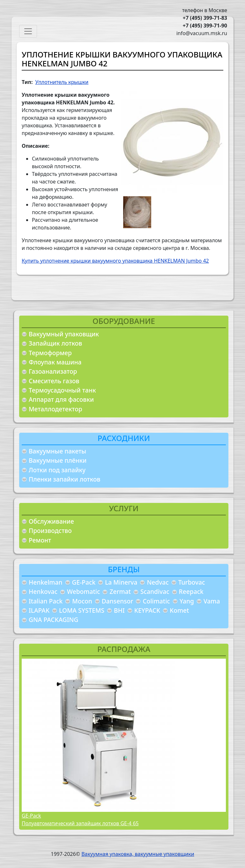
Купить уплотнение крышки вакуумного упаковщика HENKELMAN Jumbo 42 (115, 261)
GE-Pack (84, 582)
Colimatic (156, 601)
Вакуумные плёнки (58, 460)
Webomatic (83, 591)
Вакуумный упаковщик (64, 334)
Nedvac (158, 582)
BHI (119, 610)
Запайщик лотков (55, 343)
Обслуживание (51, 521)
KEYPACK (147, 610)
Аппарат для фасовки (61, 399)
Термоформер (50, 353)
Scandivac (155, 591)
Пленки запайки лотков (64, 479)
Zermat (120, 591)
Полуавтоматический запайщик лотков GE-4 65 (80, 823)
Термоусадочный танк (62, 390)
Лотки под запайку (57, 470)
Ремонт (40, 540)
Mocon (82, 601)
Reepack (191, 591)
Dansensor (118, 601)
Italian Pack (46, 601)
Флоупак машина (55, 362)
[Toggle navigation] (28, 31)
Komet (179, 610)
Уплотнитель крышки (62, 82)
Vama (212, 601)
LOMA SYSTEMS (82, 610)
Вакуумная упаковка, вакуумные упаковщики (138, 854)
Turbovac (192, 582)
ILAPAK (39, 610)
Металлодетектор (56, 409)
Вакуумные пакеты (57, 451)
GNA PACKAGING (53, 620)
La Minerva (121, 582)
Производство (50, 531)
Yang (187, 601)
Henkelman (46, 582)
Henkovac (43, 591)
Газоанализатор (53, 371)
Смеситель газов (54, 381)
